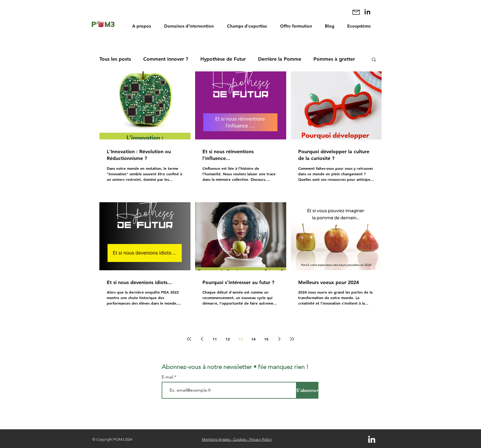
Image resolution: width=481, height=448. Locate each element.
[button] (374, 60)
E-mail (168, 377)
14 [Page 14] (253, 339)
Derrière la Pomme (280, 59)
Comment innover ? (166, 59)
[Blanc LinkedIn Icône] (372, 439)
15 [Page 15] (266, 339)
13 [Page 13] (240, 339)
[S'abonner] (307, 390)
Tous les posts (115, 59)
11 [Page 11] (215, 339)
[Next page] (279, 339)
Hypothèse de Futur (223, 59)
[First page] (189, 339)
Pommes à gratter (334, 59)
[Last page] (292, 339)
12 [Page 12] (228, 339)
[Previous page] (202, 339)
